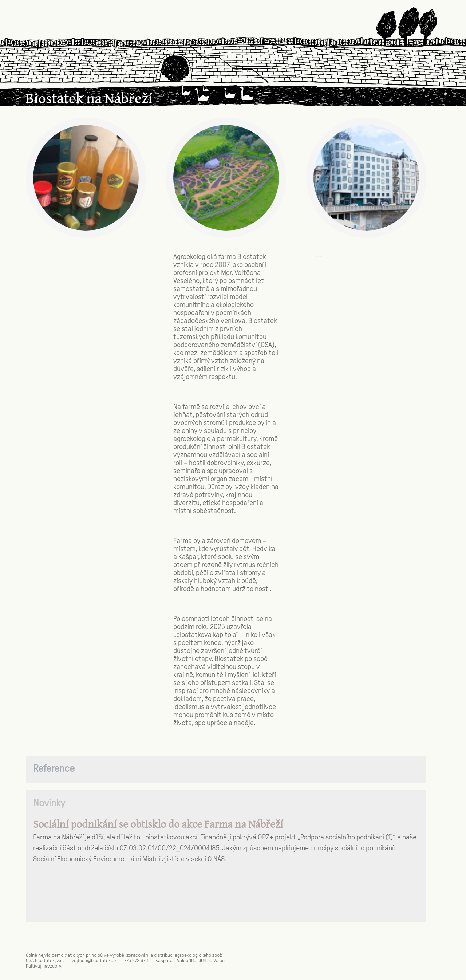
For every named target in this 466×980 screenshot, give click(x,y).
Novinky (49, 803)
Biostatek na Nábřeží (89, 99)
